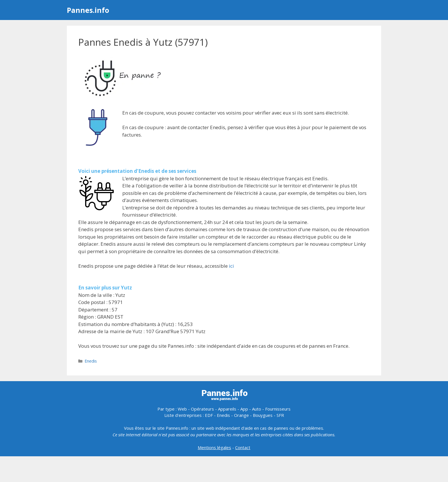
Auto (257, 409)
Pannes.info (88, 10)
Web (182, 409)
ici (231, 266)
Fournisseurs (278, 409)
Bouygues (263, 415)
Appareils (227, 409)
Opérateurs (202, 409)
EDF (209, 415)
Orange (241, 415)
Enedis (91, 361)
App (244, 409)
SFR (280, 415)
